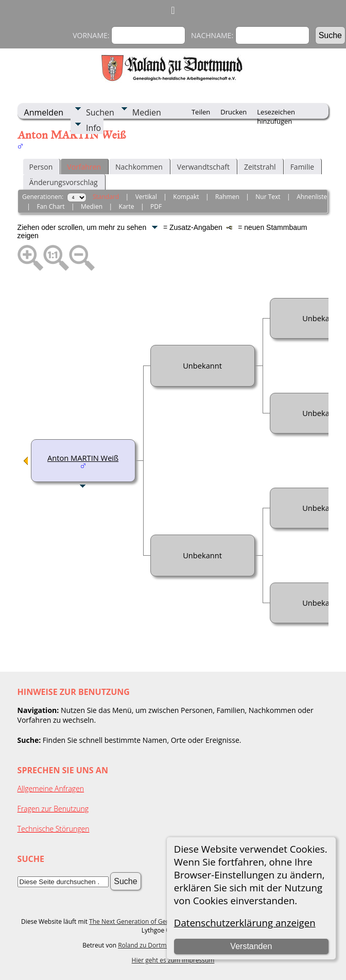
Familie (302, 167)
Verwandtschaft (203, 167)
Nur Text (268, 197)
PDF (156, 206)
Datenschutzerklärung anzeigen (245, 923)
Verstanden (251, 946)
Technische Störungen (54, 829)
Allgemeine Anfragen (51, 788)
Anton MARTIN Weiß (83, 458)
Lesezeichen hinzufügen (276, 113)
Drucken (233, 112)
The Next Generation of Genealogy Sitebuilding (157, 921)
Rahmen (227, 197)
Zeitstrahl (260, 167)
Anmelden (44, 112)
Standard (106, 197)
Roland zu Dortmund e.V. (154, 945)
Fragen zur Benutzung (53, 809)
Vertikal (146, 197)
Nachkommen (139, 167)
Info (93, 128)
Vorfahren (84, 167)
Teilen (201, 112)
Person (41, 167)
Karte (127, 206)
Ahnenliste (312, 197)
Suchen (100, 112)
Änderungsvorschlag (64, 182)
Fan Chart (50, 206)
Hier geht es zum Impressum (173, 960)
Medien (147, 112)
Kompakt (186, 197)
